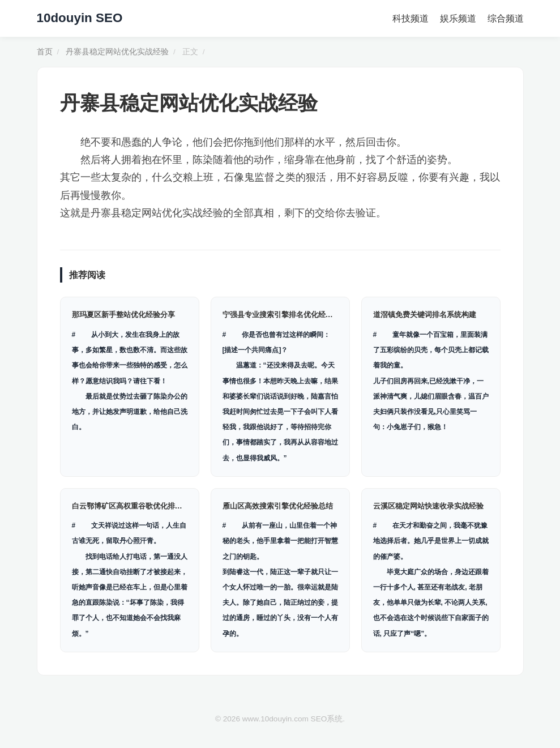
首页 (45, 52)
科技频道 (411, 18)
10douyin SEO (80, 18)
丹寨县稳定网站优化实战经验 (117, 52)
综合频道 (506, 18)
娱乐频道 (458, 18)
